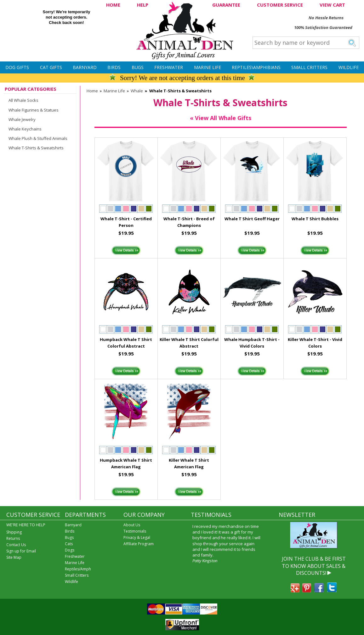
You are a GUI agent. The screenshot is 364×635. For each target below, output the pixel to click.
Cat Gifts (51, 67)
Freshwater (169, 67)
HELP (143, 5)
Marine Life (208, 67)
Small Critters (309, 67)
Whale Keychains (25, 129)
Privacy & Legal (137, 537)
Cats (69, 544)
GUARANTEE (226, 5)
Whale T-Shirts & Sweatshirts (36, 148)
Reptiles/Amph (78, 569)
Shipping (14, 532)
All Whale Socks (23, 100)
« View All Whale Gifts (221, 118)
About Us (132, 525)
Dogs (70, 550)
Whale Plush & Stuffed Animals (38, 138)
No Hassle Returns (326, 18)
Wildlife (349, 67)
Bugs (138, 67)
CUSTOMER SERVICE (280, 5)
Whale (137, 91)
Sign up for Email (21, 551)
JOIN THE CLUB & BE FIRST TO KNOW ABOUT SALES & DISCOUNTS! (314, 566)
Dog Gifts (17, 67)
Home (92, 91)
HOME (113, 5)
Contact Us (16, 545)
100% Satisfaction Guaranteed (323, 27)
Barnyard (85, 67)
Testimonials (135, 531)
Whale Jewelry (22, 119)
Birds (114, 67)
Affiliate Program (139, 544)
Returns (13, 538)
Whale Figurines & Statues (34, 110)
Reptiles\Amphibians (256, 67)
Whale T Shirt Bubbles (315, 219)
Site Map (14, 557)
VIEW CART (332, 5)
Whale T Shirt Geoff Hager (252, 219)
